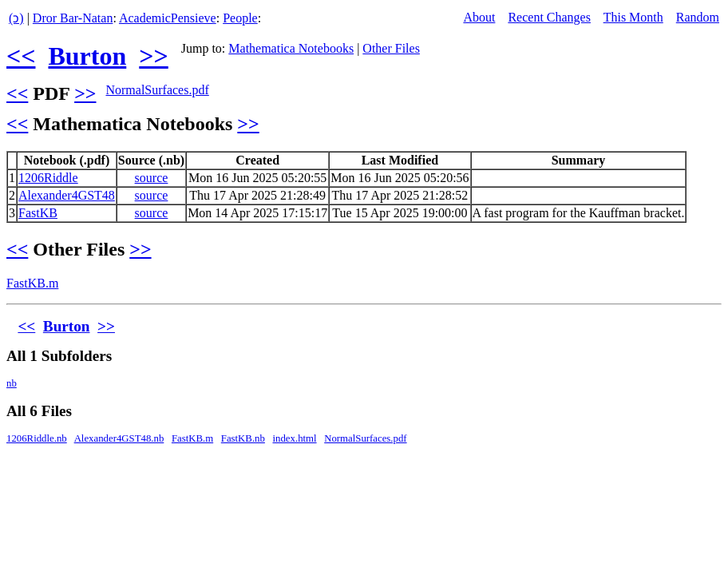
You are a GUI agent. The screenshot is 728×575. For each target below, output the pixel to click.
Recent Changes (549, 17)
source (152, 178)
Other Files (391, 48)
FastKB (38, 213)
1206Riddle (48, 178)
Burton (87, 56)
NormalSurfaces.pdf (157, 90)
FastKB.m (32, 283)
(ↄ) (16, 18)
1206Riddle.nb (37, 438)
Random (698, 17)
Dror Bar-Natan (73, 18)
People (240, 18)
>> (153, 56)
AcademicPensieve (168, 18)
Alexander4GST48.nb (119, 438)
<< (21, 56)
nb (12, 383)
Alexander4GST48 (67, 195)
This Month (633, 17)
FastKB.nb (243, 438)
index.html (295, 438)
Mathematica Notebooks (291, 48)
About (479, 17)
